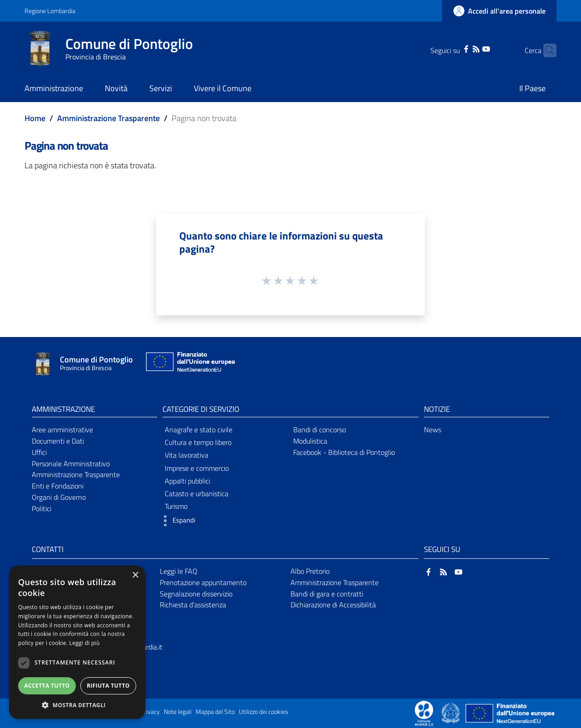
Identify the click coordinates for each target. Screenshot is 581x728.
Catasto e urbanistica (197, 493)
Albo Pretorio (310, 571)
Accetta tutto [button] (47, 686)
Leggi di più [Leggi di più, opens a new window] (85, 643)
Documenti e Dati (58, 441)
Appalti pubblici (187, 481)
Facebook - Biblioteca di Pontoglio (344, 452)
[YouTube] (472, 48)
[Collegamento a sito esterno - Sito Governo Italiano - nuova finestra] (451, 713)
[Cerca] (546, 50)
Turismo (176, 506)
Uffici (39, 452)
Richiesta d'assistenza (193, 605)
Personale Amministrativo (71, 464)
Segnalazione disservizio (196, 594)
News (433, 430)
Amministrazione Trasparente (108, 118)
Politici (42, 508)
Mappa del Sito (215, 712)
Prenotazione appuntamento (203, 582)
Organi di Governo (59, 497)
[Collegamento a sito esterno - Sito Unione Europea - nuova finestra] (189, 364)
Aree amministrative (62, 430)
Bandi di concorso (320, 430)
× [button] (135, 575)
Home (35, 118)
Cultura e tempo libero (198, 442)
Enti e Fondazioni (58, 486)
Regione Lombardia (50, 11)
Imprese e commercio (197, 468)
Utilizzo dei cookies (263, 712)
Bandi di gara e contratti (327, 594)
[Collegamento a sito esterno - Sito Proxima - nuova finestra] (424, 713)
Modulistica (310, 441)
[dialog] (77, 642)
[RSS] (462, 48)
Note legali (178, 712)
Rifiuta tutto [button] (108, 686)
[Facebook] (452, 48)
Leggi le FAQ (179, 571)
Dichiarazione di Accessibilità (333, 605)
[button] (177, 521)
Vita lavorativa (187, 455)
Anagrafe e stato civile (199, 430)
